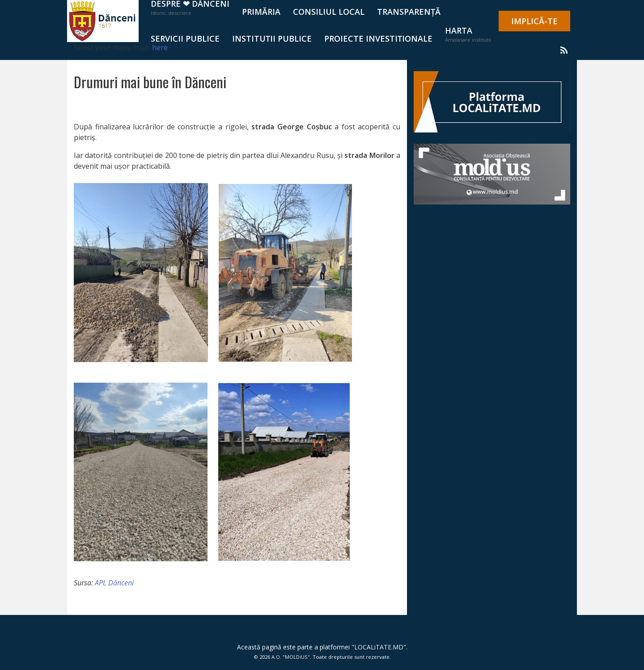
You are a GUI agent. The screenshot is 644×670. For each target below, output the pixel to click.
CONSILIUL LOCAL (329, 12)
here (160, 47)
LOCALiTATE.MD (379, 647)
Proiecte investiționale (378, 38)
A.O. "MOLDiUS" (291, 657)
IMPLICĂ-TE (534, 21)
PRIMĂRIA (261, 12)
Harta (468, 34)
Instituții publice (272, 38)
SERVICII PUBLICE (185, 38)
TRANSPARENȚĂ (409, 12)
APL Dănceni (114, 583)
